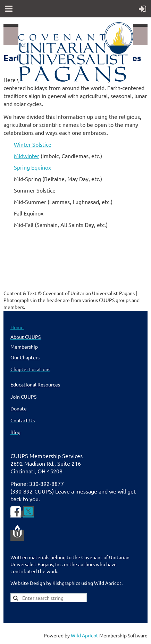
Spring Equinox (32, 167)
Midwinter (27, 156)
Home (17, 327)
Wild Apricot (85, 635)
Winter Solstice (33, 144)
